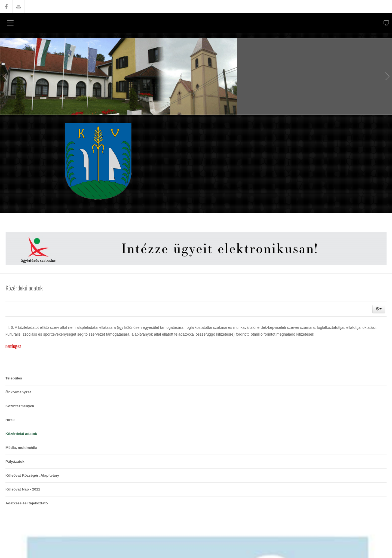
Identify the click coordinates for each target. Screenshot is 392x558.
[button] (379, 309)
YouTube (19, 7)
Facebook (6, 7)
